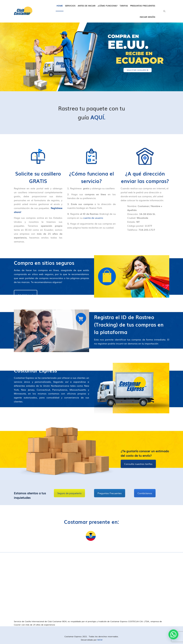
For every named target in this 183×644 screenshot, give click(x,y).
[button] (173, 634)
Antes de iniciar (87, 6)
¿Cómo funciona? (108, 6)
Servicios (70, 6)
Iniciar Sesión (147, 17)
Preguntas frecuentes (143, 6)
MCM (100, 640)
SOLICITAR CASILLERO (138, 70)
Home (60, 6)
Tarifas (124, 6)
